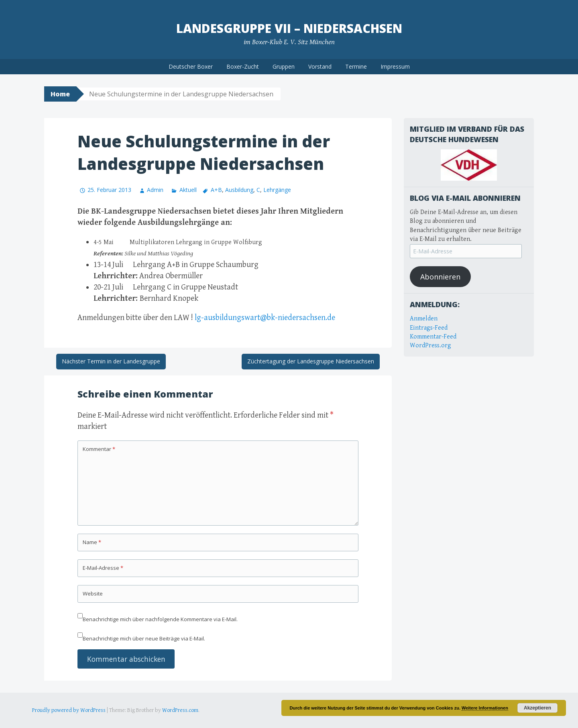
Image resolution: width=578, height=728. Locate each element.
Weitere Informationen (485, 708)
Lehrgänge (277, 190)
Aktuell (188, 190)
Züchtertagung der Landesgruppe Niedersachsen (311, 361)
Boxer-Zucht (243, 66)
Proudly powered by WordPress (69, 710)
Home (60, 94)
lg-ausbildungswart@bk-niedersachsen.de (265, 318)
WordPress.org (430, 346)
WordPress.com (180, 710)
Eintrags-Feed (429, 328)
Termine (356, 66)
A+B (216, 190)
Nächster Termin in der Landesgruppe (111, 361)
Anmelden (424, 319)
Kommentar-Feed (433, 337)
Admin (155, 190)
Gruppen (284, 66)
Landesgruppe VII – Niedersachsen (289, 28)
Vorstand (320, 66)
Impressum (395, 66)
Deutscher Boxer (191, 66)
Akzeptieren (537, 708)
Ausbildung (239, 190)
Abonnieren (440, 277)
